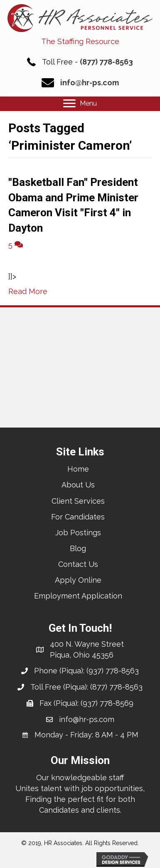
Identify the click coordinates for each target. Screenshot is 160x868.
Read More (28, 291)
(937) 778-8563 (113, 671)
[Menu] (80, 104)
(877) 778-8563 (106, 62)
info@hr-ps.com (90, 83)
